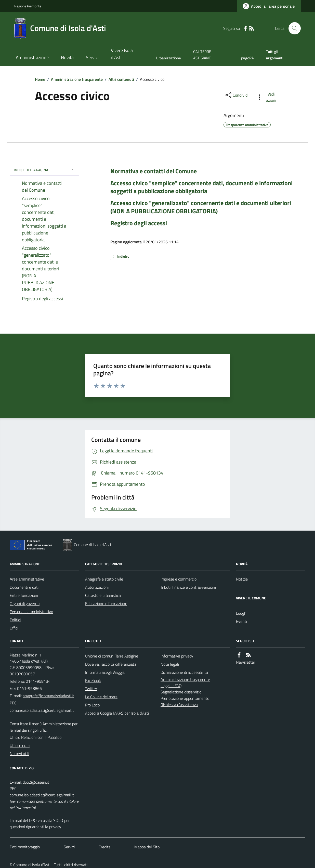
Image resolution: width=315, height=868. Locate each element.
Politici (15, 620)
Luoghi (242, 613)
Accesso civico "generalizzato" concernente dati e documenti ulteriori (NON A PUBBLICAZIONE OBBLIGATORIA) (201, 207)
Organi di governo (25, 603)
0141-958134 (38, 681)
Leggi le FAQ (171, 686)
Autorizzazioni (97, 587)
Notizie (242, 579)
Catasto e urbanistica (103, 595)
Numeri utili (19, 754)
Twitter (91, 689)
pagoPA (247, 58)
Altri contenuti (121, 79)
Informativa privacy (177, 656)
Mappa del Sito (147, 847)
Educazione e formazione (106, 603)
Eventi (241, 621)
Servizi (92, 57)
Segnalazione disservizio (181, 692)
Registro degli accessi (139, 223)
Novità (67, 57)
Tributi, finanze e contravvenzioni (188, 587)
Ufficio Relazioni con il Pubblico (36, 737)
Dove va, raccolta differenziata (111, 664)
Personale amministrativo (31, 612)
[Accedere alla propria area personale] (269, 6)
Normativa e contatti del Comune (154, 171)
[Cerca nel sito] (293, 28)
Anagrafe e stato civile (104, 579)
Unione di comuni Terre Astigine (112, 656)
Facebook (93, 680)
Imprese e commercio (179, 579)
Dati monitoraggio (25, 847)
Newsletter (246, 662)
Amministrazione (32, 57)
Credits (104, 847)
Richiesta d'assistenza (179, 705)
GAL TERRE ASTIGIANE (202, 55)
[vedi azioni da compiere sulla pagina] (267, 97)
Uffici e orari (20, 745)
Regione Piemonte (28, 6)
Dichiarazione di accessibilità (184, 672)
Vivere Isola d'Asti (122, 54)
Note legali (170, 664)
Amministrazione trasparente (77, 79)
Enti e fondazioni (24, 595)
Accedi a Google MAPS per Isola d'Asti (117, 713)
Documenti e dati (24, 587)
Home (40, 79)
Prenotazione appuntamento (185, 698)
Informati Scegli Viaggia (105, 672)
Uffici (14, 628)
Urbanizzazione (168, 58)
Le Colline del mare (101, 697)
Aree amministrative (27, 579)
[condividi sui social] (237, 95)
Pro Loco (92, 705)
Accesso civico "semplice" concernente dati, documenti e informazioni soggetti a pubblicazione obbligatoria (201, 187)
